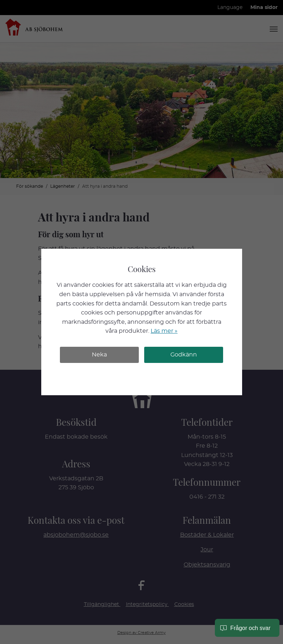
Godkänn (184, 355)
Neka (99, 355)
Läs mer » (164, 331)
